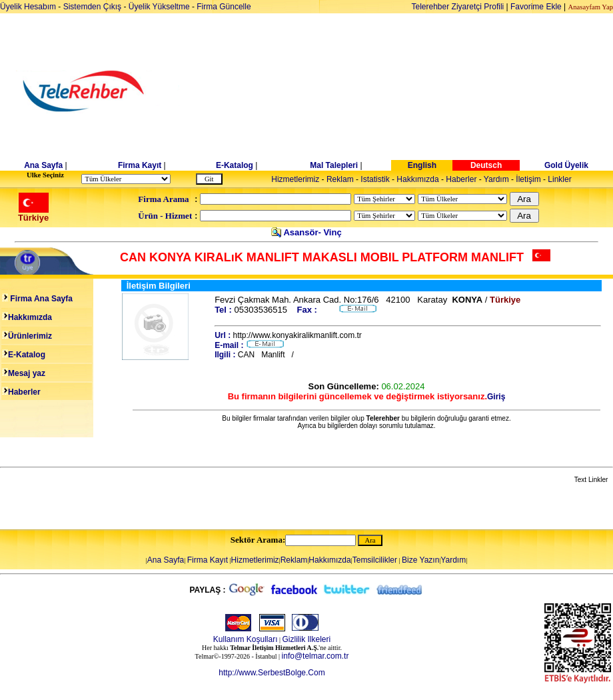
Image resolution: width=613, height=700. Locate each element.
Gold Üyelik (566, 165)
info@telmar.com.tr (315, 656)
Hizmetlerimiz (295, 179)
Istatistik (375, 179)
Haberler (461, 179)
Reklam (340, 179)
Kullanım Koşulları (246, 639)
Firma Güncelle (224, 7)
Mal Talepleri (334, 165)
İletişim (528, 179)
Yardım (496, 179)
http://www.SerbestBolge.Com (272, 673)
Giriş (496, 397)
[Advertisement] (409, 91)
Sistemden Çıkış (92, 7)
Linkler (559, 179)
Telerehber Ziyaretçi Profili (458, 7)
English (422, 165)
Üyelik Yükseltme (159, 7)
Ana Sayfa (43, 165)
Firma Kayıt (140, 165)
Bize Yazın (420, 560)
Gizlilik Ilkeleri (307, 639)
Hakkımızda (417, 179)
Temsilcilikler (375, 560)
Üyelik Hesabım (28, 7)
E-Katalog (235, 165)
